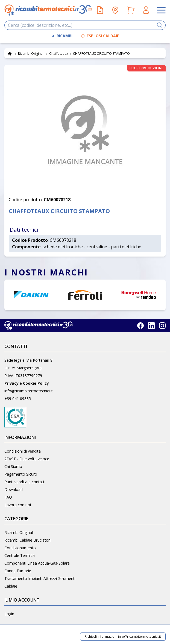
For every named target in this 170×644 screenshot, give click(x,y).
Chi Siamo (13, 466)
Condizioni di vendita (23, 451)
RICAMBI (65, 36)
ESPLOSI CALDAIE (103, 36)
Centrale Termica (20, 555)
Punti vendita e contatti (25, 482)
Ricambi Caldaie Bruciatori (27, 540)
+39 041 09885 (18, 399)
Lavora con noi (18, 505)
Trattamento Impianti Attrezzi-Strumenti (40, 578)
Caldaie (11, 586)
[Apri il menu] (161, 10)
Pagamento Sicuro (21, 474)
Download (14, 489)
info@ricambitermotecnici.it (29, 391)
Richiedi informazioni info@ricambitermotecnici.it (123, 636)
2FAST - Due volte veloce (27, 459)
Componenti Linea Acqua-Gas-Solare (37, 563)
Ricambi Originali (19, 532)
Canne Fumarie (18, 571)
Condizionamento (20, 548)
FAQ (8, 497)
